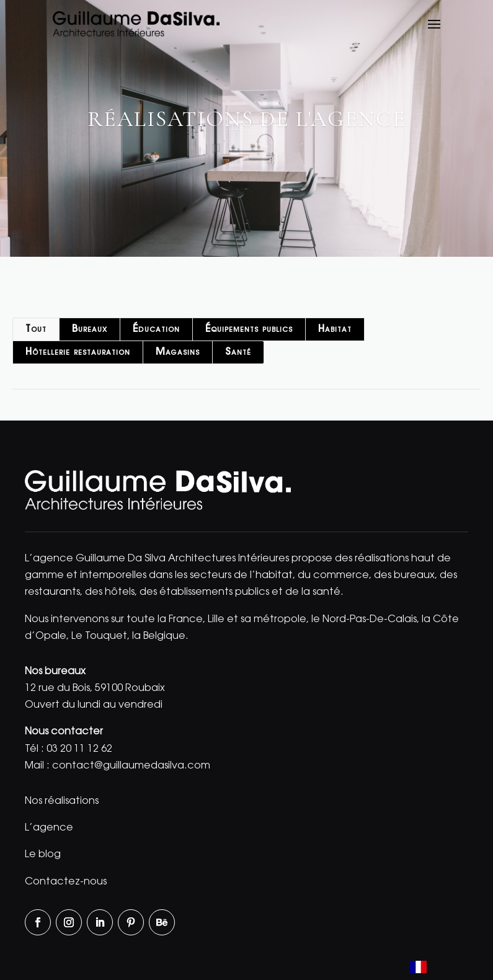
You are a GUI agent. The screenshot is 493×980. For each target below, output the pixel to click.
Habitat (335, 329)
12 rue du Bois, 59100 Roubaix (95, 688)
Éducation (156, 329)
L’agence (49, 828)
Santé (238, 352)
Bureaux (90, 329)
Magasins (178, 352)
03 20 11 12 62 (79, 749)
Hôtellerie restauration (78, 352)
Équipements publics (249, 329)
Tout (36, 329)
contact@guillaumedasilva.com (131, 766)
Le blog (43, 855)
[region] (246, 128)
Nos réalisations (62, 801)
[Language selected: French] (439, 968)
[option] (451, 967)
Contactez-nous (66, 882)
